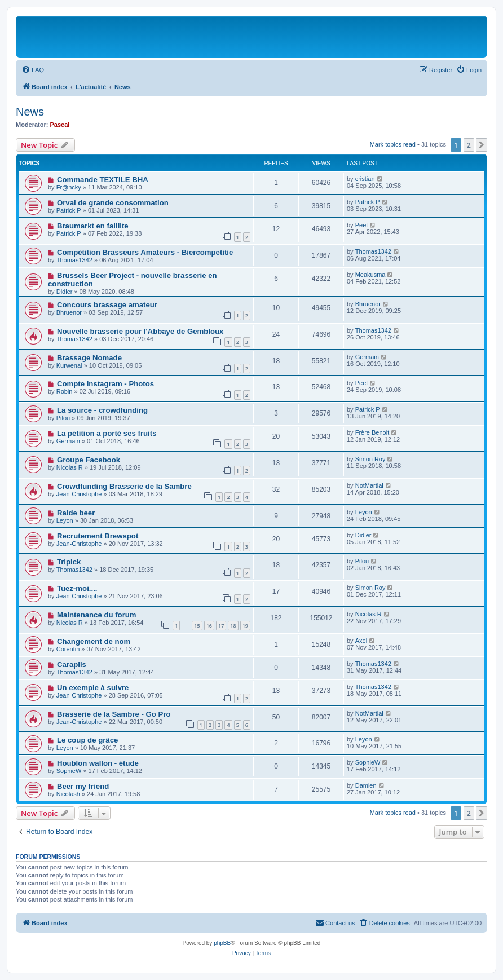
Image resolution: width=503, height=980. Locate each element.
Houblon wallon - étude (98, 763)
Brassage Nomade (89, 358)
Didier (65, 292)
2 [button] (469, 145)
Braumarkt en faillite (93, 226)
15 (197, 626)
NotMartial (369, 485)
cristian (365, 179)
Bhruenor (69, 312)
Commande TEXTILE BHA (103, 180)
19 (245, 626)
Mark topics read (393, 144)
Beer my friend (83, 786)
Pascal (60, 125)
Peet (362, 225)
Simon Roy (370, 459)
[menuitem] (33, 70)
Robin (65, 391)
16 (209, 626)
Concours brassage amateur (107, 305)
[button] (482, 145)
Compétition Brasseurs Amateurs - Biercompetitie (145, 252)
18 (233, 626)
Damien (366, 785)
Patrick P (69, 210)
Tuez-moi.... (77, 588)
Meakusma (370, 275)
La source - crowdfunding (102, 410)
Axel (361, 641)
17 (221, 626)
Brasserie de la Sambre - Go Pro (114, 714)
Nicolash (68, 794)
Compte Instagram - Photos (105, 384)
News (30, 112)
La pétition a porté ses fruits (107, 433)
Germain (367, 357)
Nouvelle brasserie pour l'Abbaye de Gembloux (140, 331)
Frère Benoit (372, 432)
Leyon (65, 520)
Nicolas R (70, 467)
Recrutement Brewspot (98, 536)
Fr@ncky (69, 187)
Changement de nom (94, 641)
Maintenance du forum (97, 615)
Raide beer (76, 513)
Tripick (69, 562)
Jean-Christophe (79, 494)
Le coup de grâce (87, 740)
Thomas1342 (74, 260)
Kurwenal (69, 365)
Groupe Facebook (89, 460)
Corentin (68, 649)
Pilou (63, 418)
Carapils (72, 665)
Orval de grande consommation (113, 203)
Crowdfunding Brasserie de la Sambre (124, 486)
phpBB (222, 943)
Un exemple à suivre (93, 688)
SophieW (69, 771)
